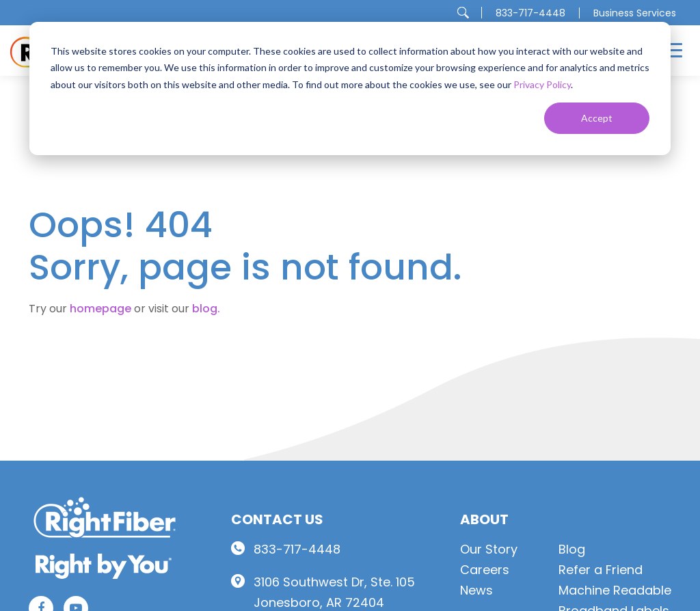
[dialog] (350, 89)
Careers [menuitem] (485, 570)
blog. (206, 309)
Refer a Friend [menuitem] (601, 570)
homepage (100, 309)
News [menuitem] (476, 590)
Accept (597, 118)
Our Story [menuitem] (489, 549)
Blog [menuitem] (572, 549)
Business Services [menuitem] (635, 13)
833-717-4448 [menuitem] (530, 13)
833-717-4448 (297, 549)
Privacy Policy (542, 84)
